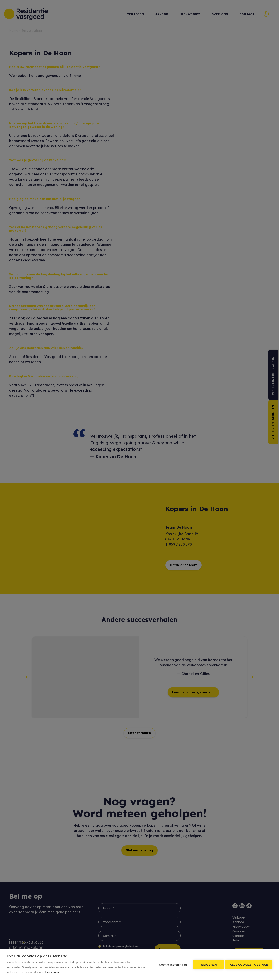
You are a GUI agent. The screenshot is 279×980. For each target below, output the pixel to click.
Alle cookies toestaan (249, 964)
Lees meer (52, 972)
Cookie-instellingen (172, 964)
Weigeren (208, 964)
